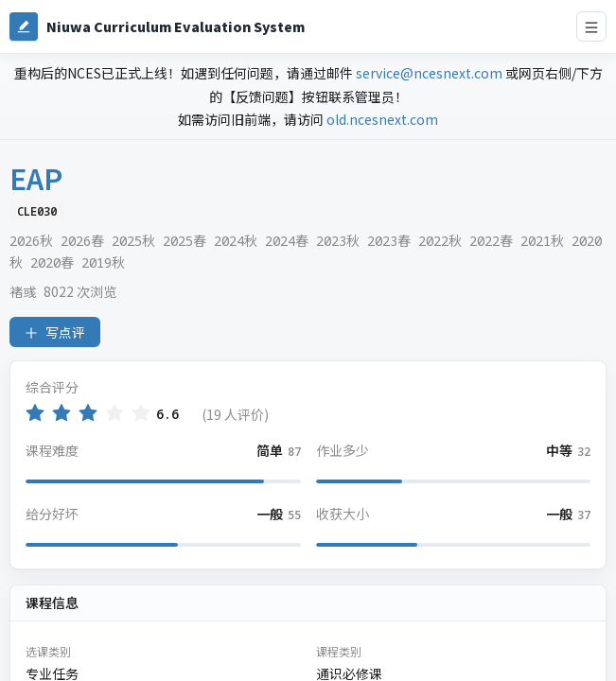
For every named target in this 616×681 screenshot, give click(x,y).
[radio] (35, 413)
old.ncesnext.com (382, 119)
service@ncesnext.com (429, 73)
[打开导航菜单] (591, 26)
